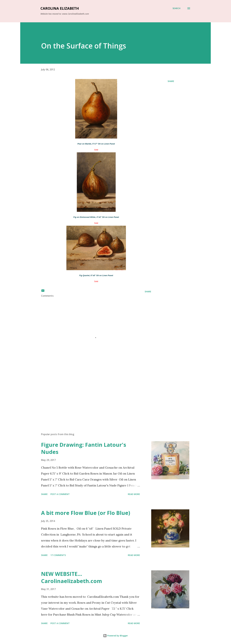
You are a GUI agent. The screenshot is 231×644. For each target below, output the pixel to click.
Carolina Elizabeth (60, 8)
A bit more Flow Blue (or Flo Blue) (86, 513)
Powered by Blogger (115, 636)
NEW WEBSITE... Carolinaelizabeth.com (72, 577)
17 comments (58, 555)
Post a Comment (60, 494)
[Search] (176, 8)
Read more (134, 494)
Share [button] (171, 81)
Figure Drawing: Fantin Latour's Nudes (84, 448)
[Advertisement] (91, 396)
